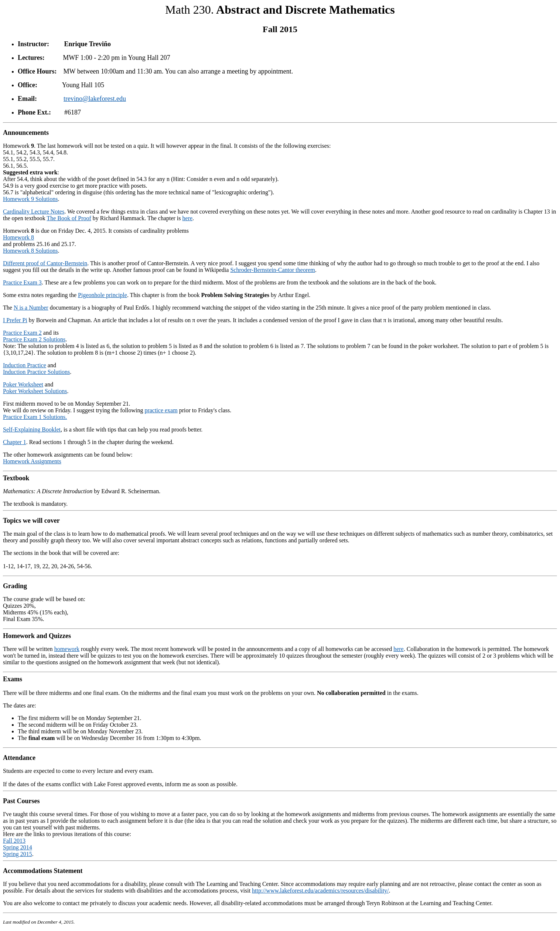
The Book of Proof (69, 218)
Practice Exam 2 (22, 333)
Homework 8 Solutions (30, 251)
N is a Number (31, 308)
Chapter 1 (15, 442)
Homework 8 (18, 237)
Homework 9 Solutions (30, 199)
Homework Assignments (32, 461)
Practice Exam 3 (22, 282)
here (188, 218)
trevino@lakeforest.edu (95, 99)
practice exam (161, 410)
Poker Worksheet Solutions (35, 391)
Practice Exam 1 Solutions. (35, 417)
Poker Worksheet (23, 384)
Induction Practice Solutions (36, 372)
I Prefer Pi (15, 320)
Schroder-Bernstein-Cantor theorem (272, 270)
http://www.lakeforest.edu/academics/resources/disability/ (320, 891)
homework (67, 649)
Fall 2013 (14, 841)
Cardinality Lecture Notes (34, 212)
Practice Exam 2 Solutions (34, 339)
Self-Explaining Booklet (32, 429)
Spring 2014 (18, 847)
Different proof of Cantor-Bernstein (45, 263)
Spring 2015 (18, 854)
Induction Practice (25, 365)
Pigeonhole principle (103, 295)
